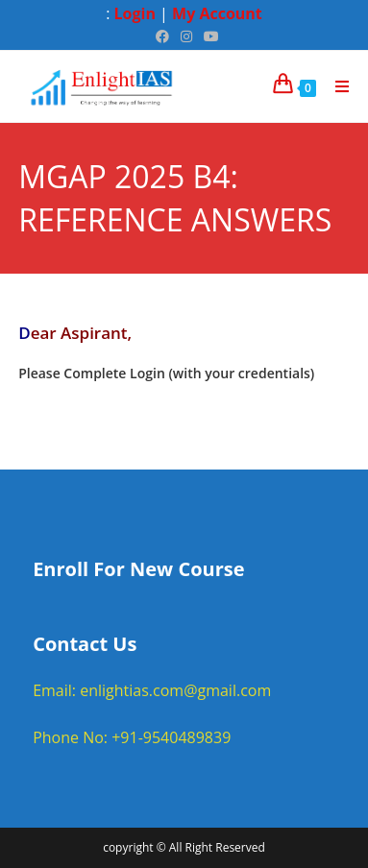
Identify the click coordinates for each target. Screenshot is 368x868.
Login (135, 13)
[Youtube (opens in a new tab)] (209, 36)
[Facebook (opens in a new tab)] (162, 36)
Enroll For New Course (138, 569)
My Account (217, 13)
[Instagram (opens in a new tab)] (186, 36)
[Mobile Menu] (335, 86)
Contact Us (85, 644)
